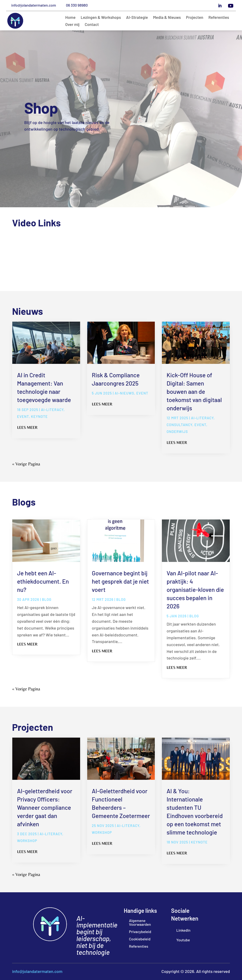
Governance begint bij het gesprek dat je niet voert (121, 581)
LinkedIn (183, 930)
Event (23, 416)
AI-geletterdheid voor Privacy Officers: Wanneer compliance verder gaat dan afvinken (45, 807)
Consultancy (179, 425)
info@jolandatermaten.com (34, 5)
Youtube (183, 940)
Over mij (72, 25)
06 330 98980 (77, 5)
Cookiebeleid (140, 939)
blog (47, 599)
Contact (92, 25)
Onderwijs (177, 432)
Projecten (195, 18)
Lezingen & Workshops (101, 18)
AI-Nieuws (124, 393)
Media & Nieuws (167, 18)
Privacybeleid (140, 932)
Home (70, 18)
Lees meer (27, 427)
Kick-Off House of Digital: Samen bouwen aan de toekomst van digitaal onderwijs (194, 391)
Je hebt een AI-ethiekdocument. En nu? (43, 581)
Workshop (27, 841)
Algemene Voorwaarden (140, 922)
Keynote (39, 416)
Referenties (219, 18)
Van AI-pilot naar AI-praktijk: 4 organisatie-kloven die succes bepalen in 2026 (195, 590)
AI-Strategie (137, 18)
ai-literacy (52, 410)
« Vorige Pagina (26, 464)
